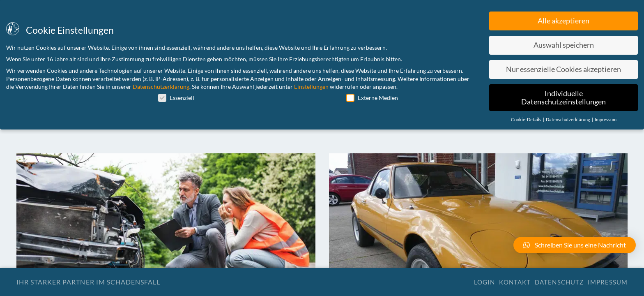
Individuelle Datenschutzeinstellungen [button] (563, 98)
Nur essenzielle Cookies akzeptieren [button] (563, 69)
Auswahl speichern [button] (564, 45)
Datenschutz (559, 282)
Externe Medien (372, 98)
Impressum (608, 282)
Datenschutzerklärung (161, 87)
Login (484, 282)
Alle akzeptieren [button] (563, 21)
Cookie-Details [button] (527, 120)
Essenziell (176, 98)
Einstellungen (311, 87)
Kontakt (515, 282)
